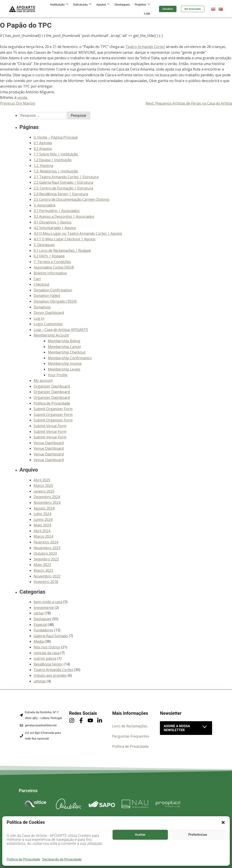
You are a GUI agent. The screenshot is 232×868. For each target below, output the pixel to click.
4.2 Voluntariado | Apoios (55, 228)
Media (39, 641)
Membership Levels (64, 369)
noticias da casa (47, 653)
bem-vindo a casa (48, 602)
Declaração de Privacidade (62, 859)
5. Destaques (44, 245)
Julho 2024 (42, 514)
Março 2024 (43, 536)
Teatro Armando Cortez (145, 47)
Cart (37, 279)
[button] (223, 822)
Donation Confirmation (53, 290)
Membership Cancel (64, 347)
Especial (40, 625)
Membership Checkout (67, 352)
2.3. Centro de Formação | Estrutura (63, 188)
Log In (39, 318)
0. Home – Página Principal (56, 137)
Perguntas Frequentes (131, 736)
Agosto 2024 (44, 508)
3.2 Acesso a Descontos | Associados (64, 216)
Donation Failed (47, 296)
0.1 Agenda (43, 143)
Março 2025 (43, 486)
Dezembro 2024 (47, 497)
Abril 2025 (42, 480)
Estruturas (76, 9)
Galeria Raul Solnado (51, 636)
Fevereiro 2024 (46, 542)
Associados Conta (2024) (54, 267)
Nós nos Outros (47, 647)
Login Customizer (48, 324)
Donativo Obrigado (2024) (55, 301)
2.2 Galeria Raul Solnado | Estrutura (63, 182)
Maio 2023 (42, 565)
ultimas (40, 681)
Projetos (133, 9)
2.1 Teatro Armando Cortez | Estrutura (66, 177)
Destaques (114, 9)
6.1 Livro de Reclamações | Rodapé (62, 250)
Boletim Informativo (50, 273)
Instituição (54, 9)
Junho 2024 (43, 520)
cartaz (39, 613)
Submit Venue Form (50, 426)
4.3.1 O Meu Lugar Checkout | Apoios (65, 239)
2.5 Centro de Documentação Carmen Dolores (72, 199)
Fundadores (43, 630)
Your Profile (58, 375)
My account (43, 380)
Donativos (42, 307)
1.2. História (43, 166)
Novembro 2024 (47, 503)
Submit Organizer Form (53, 409)
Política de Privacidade (23, 859)
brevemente (44, 608)
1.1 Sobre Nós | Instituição (56, 154)
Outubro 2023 (45, 553)
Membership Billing (64, 341)
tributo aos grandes (50, 675)
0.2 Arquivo (43, 149)
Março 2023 (43, 570)
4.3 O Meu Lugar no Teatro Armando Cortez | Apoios (78, 233)
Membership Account (51, 335)
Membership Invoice (65, 363)
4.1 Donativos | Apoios (53, 222)
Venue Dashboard (49, 443)
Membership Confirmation (70, 358)
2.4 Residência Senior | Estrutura (61, 194)
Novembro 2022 (47, 576)
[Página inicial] (22, 9)
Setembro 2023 (46, 559)
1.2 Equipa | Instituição (53, 160)
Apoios (96, 9)
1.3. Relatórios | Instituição (56, 171)
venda (22, 98)
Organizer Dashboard (52, 386)
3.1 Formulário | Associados (57, 211)
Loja (147, 9)
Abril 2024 (42, 531)
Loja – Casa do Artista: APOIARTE (61, 330)
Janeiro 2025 (44, 491)
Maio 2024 (42, 525)
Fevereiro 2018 (46, 582)
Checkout (41, 284)
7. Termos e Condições (52, 262)
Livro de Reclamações (130, 726)
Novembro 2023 (47, 548)
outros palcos (45, 658)
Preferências (198, 835)
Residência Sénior (48, 664)
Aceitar (140, 835)
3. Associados (45, 205)
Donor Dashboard (49, 313)
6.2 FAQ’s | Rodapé (49, 256)
